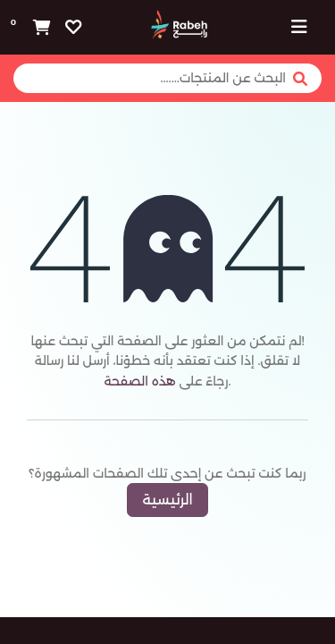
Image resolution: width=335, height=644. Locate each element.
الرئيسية (167, 500)
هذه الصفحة (139, 381)
